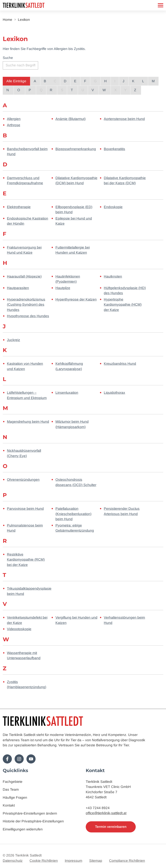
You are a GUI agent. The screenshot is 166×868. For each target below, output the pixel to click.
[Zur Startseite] (33, 5)
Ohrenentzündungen (23, 480)
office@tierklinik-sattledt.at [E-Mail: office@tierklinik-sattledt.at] (106, 813)
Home (7, 20)
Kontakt (9, 806)
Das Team (11, 790)
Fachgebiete (13, 782)
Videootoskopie (19, 629)
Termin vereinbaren (111, 827)
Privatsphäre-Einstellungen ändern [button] (30, 813)
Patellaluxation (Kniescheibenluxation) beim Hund (73, 514)
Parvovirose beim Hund (25, 509)
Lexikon (24, 20)
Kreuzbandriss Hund (120, 364)
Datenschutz (13, 861)
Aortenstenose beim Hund (124, 119)
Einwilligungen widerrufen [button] (23, 829)
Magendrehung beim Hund (28, 422)
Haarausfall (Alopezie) (24, 276)
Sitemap (96, 861)
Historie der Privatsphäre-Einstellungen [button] (33, 821)
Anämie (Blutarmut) (71, 119)
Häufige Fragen (15, 798)
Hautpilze (63, 288)
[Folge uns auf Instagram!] (19, 759)
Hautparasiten (18, 288)
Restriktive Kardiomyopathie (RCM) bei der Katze (26, 560)
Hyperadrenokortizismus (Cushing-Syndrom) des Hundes (26, 305)
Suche (8, 58)
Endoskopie (113, 207)
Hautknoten (113, 276)
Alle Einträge (16, 81)
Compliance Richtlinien (127, 861)
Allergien (14, 119)
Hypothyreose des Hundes (28, 316)
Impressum (74, 861)
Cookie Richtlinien (44, 861)
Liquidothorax (114, 393)
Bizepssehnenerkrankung (76, 149)
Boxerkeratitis (114, 149)
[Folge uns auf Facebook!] (7, 759)
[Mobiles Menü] (161, 5)
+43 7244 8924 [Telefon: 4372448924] (98, 808)
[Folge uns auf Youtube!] (31, 759)
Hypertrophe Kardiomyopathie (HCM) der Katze (123, 305)
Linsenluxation (67, 393)
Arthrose (14, 125)
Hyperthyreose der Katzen (76, 299)
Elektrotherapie (19, 207)
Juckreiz (13, 340)
